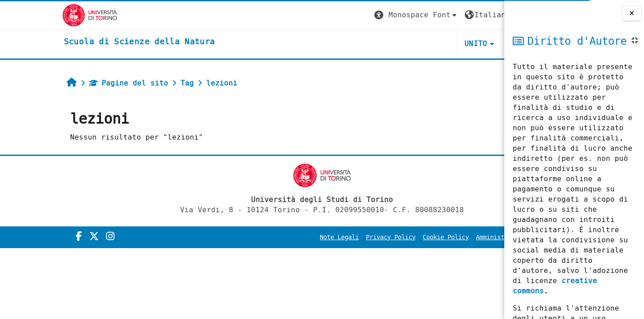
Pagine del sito (71, 83)
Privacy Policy (313, 237)
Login (486, 15)
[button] (338, 15)
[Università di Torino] (28, 15)
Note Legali (262, 237)
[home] (77, 42)
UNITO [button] (398, 44)
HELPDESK (450, 44)
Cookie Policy (368, 237)
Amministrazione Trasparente (446, 237)
